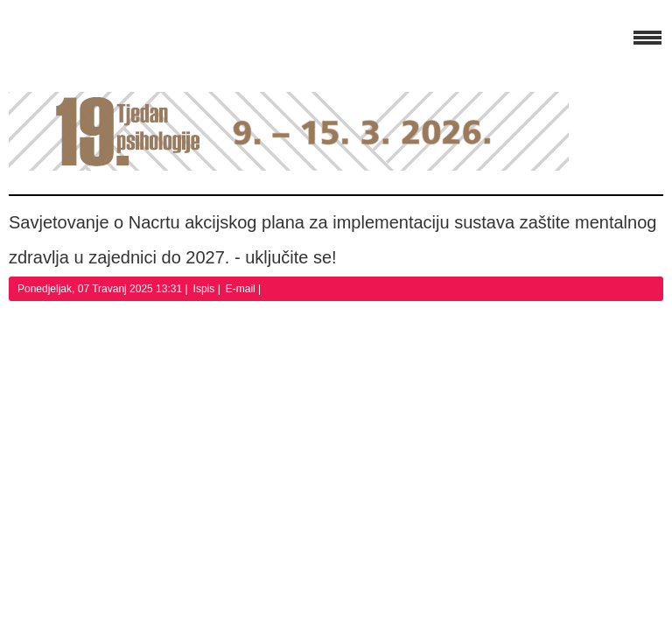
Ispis (206, 289)
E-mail (242, 289)
